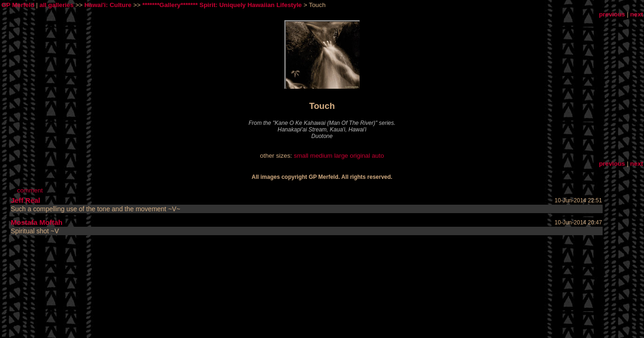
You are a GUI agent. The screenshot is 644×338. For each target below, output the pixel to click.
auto (378, 156)
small (301, 156)
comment (30, 190)
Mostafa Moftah (37, 222)
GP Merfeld (18, 5)
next (637, 14)
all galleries (57, 5)
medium (321, 156)
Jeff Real (26, 200)
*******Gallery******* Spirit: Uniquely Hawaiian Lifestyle (222, 5)
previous (612, 14)
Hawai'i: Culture (108, 5)
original (360, 156)
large (341, 156)
